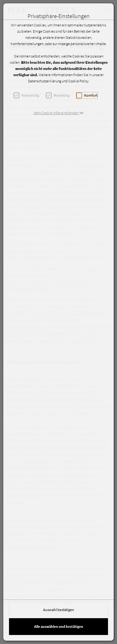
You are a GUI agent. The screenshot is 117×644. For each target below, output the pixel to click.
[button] (59, 113)
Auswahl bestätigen (59, 610)
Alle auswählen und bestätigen (59, 626)
